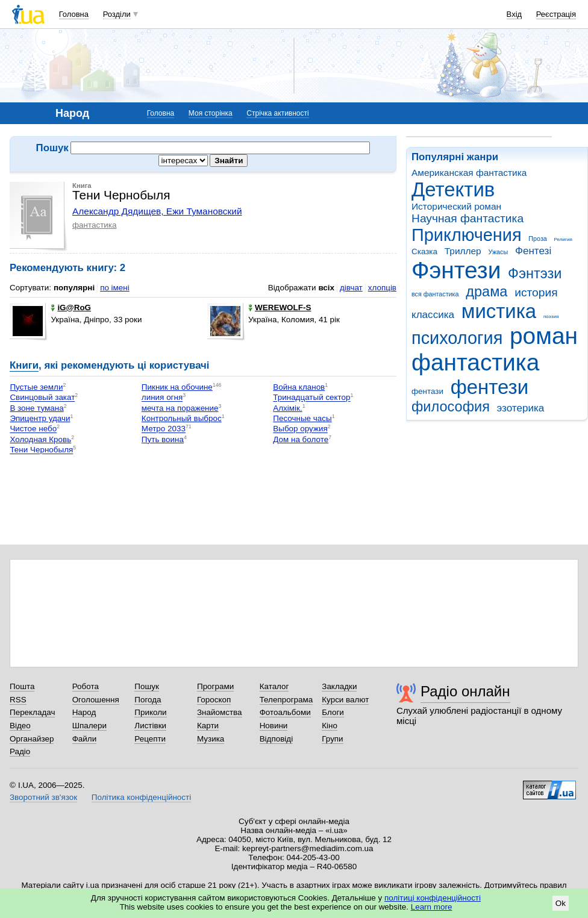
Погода (148, 700)
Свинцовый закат (42, 398)
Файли (85, 739)
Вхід (514, 14)
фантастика (475, 362)
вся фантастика (435, 294)
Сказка (424, 251)
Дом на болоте (301, 439)
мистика (499, 311)
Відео (20, 726)
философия (451, 407)
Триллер (463, 251)
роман (544, 336)
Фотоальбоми (285, 712)
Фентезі (533, 251)
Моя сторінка (211, 113)
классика (433, 315)
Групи (332, 739)
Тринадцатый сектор (311, 398)
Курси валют (345, 700)
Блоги (333, 712)
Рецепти (150, 739)
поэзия (551, 317)
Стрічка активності (277, 113)
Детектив (453, 189)
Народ (84, 712)
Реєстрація (556, 14)
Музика (211, 739)
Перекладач (32, 712)
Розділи (117, 14)
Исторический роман (456, 206)
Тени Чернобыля (41, 450)
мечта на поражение (180, 408)
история (536, 292)
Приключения (467, 235)
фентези (489, 387)
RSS (18, 700)
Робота (86, 686)
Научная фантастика (468, 218)
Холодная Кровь (40, 439)
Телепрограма (286, 700)
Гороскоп (214, 700)
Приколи (150, 712)
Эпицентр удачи (40, 418)
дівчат (351, 288)
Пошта (22, 686)
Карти (208, 726)
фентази (427, 391)
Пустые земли (36, 387)
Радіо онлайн (465, 691)
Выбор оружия (300, 429)
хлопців (382, 288)
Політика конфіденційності (141, 797)
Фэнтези (456, 270)
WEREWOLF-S (280, 308)
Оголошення (96, 700)
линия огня (162, 398)
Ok (561, 903)
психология (457, 338)
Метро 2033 (164, 429)
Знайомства (220, 712)
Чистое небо (33, 429)
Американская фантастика (469, 173)
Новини (274, 726)
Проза (537, 239)
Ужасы (498, 252)
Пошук (147, 686)
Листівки (150, 726)
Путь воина (163, 439)
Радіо (20, 751)
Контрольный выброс (182, 418)
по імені (115, 288)
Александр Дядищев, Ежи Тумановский (157, 211)
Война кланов (299, 387)
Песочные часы (302, 418)
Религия (563, 239)
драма (486, 292)
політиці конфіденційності (433, 898)
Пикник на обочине (177, 387)
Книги (24, 365)
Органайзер (32, 739)
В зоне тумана (36, 408)
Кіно (330, 726)
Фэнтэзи (535, 273)
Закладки (339, 686)
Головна (74, 14)
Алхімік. (287, 408)
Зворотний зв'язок (43, 797)
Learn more (432, 907)
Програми (215, 686)
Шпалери (89, 726)
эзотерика (521, 408)
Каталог (274, 686)
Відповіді (277, 739)
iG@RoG (71, 308)
